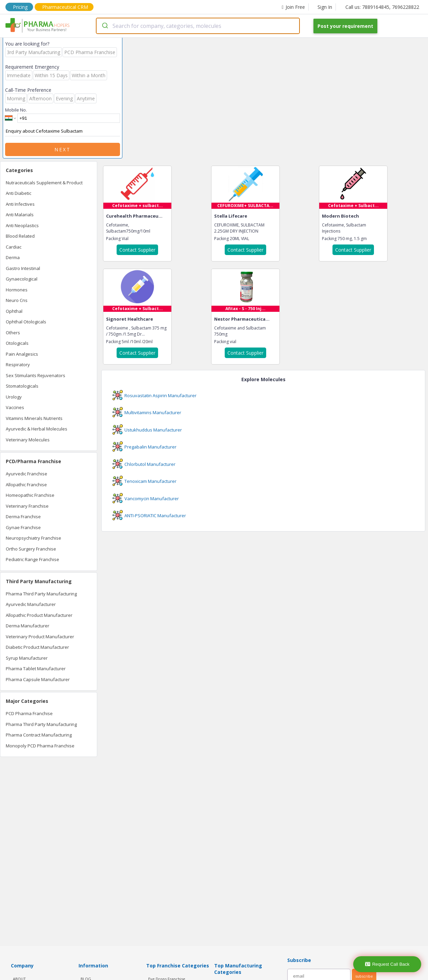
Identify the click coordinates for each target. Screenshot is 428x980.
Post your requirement (345, 26)
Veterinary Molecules (28, 440)
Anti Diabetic (19, 193)
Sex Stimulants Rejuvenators (36, 375)
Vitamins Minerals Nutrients (34, 418)
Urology (14, 397)
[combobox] (198, 26)
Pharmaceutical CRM (65, 7)
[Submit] (105, 26)
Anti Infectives (20, 204)
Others (13, 333)
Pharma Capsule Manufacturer (38, 679)
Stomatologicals (22, 386)
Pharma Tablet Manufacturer (36, 669)
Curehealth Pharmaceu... (134, 216)
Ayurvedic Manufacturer (31, 604)
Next (63, 149)
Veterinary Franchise (27, 506)
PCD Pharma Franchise (29, 713)
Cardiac (14, 247)
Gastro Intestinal (23, 268)
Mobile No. (16, 110)
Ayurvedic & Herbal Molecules (37, 429)
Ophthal (14, 311)
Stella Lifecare (231, 216)
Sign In (325, 7)
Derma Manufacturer (28, 626)
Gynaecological (22, 279)
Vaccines (15, 407)
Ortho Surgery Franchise (31, 549)
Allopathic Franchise (26, 485)
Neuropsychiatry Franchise (33, 538)
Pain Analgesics (22, 354)
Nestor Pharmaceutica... (242, 319)
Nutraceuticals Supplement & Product (44, 183)
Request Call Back (387, 964)
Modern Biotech (340, 216)
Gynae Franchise (23, 527)
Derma (13, 257)
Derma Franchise (23, 517)
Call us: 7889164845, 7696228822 (382, 7)
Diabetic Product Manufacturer (37, 647)
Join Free (293, 7)
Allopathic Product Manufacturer (39, 615)
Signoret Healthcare (130, 319)
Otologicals (17, 343)
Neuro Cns (17, 300)
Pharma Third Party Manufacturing (41, 594)
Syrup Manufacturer (27, 658)
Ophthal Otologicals (26, 322)
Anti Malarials (20, 215)
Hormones (17, 290)
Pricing (20, 7)
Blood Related (20, 236)
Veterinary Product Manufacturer (40, 637)
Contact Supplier (137, 250)
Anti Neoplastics (22, 225)
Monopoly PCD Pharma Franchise (40, 746)
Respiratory (18, 365)
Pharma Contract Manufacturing (39, 735)
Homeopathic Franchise (30, 495)
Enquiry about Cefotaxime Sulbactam (63, 131)
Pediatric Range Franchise (32, 559)
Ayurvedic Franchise (27, 474)
